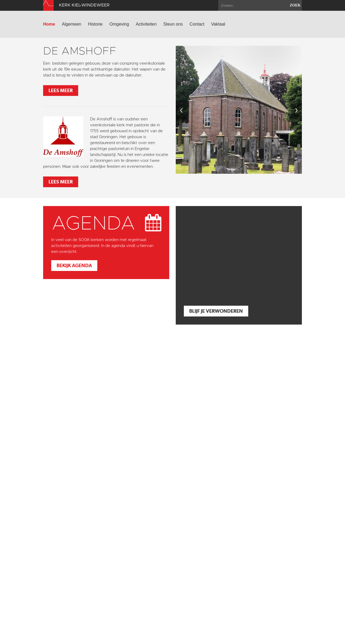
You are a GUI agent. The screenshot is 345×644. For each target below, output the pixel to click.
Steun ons (173, 24)
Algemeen (71, 24)
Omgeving (119, 24)
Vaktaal (218, 24)
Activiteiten (146, 24)
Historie (95, 24)
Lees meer (61, 90)
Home (49, 24)
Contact (197, 24)
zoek (295, 5)
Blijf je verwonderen (216, 311)
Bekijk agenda (74, 265)
